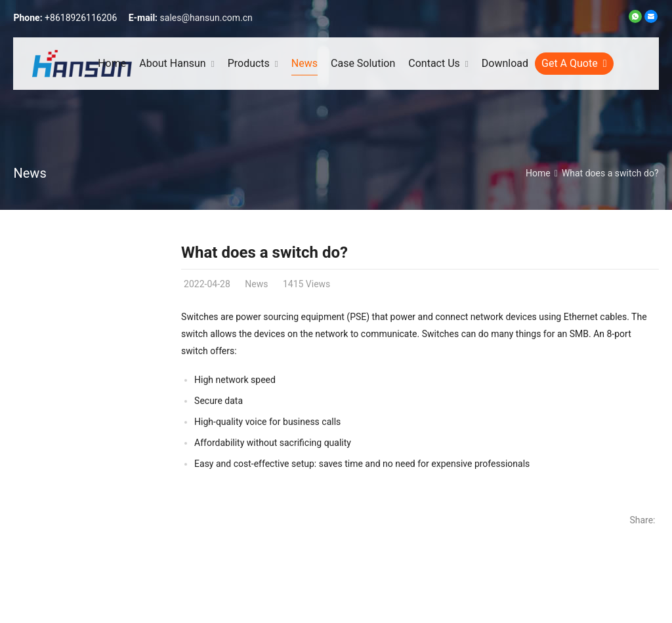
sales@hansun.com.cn (206, 18)
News (30, 173)
